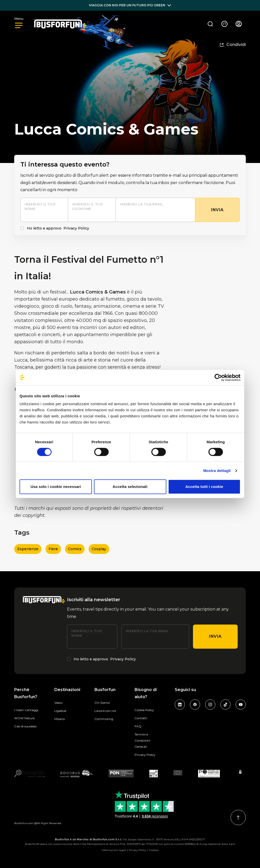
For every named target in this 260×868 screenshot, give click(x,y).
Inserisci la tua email (141, 204)
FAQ (138, 726)
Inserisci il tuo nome (40, 207)
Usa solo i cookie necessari (56, 487)
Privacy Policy (76, 228)
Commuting (104, 719)
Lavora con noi (105, 711)
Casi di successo (25, 726)
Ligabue (60, 711)
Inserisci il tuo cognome (87, 207)
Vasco (58, 703)
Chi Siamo (102, 703)
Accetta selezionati (130, 487)
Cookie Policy (144, 710)
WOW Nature (24, 718)
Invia (215, 636)
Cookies (154, 850)
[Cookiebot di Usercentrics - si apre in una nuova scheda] (218, 378)
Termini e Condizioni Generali (142, 740)
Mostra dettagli (217, 471)
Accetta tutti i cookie (204, 487)
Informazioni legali (114, 850)
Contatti (141, 718)
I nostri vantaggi (26, 710)
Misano (60, 719)
